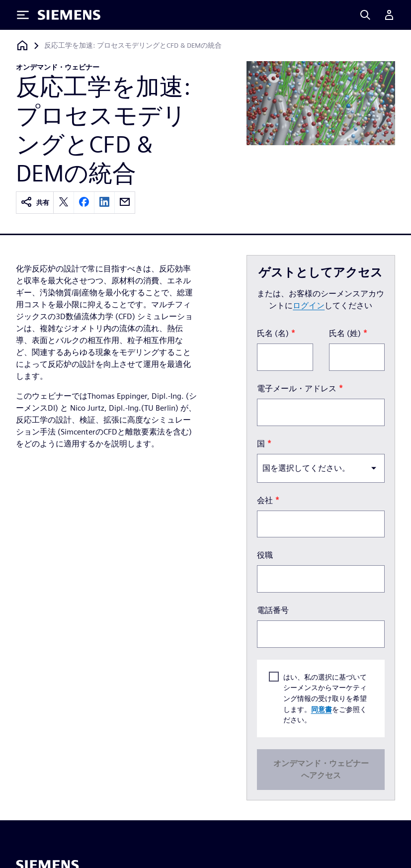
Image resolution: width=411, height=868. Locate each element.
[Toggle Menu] (23, 15)
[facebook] (84, 203)
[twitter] (64, 203)
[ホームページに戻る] (22, 45)
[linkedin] (104, 203)
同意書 (321, 709)
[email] (125, 203)
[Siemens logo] (69, 15)
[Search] (365, 15)
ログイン (309, 305)
